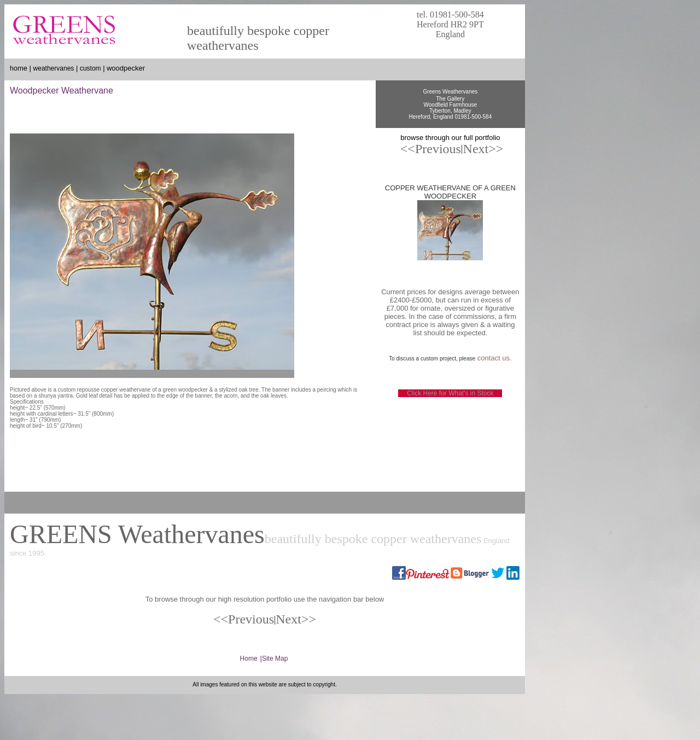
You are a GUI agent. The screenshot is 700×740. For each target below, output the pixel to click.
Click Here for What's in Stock (450, 393)
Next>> (296, 619)
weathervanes (54, 68)
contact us (494, 358)
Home (249, 659)
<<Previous (431, 149)
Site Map (275, 659)
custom (91, 68)
